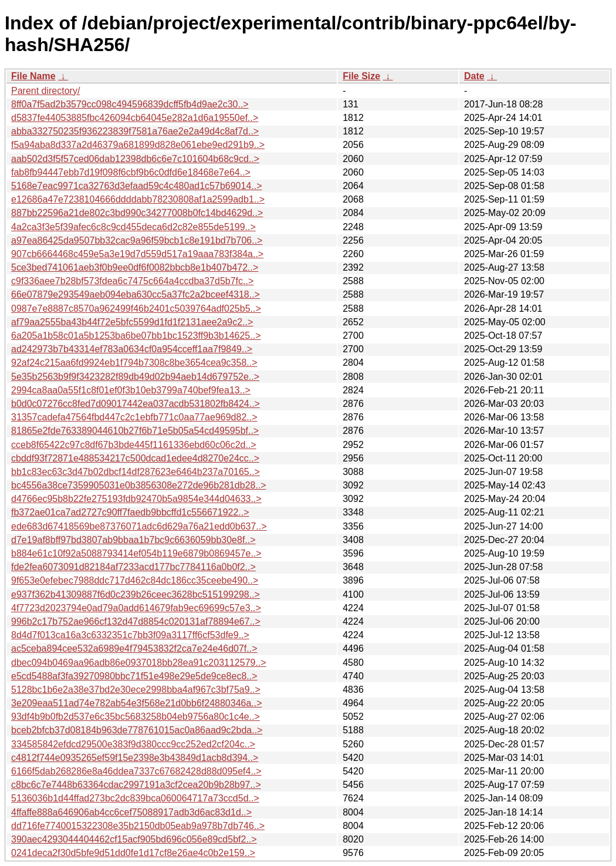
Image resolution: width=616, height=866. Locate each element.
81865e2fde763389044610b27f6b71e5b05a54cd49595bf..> (135, 431)
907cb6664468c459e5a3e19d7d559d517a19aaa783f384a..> (137, 254)
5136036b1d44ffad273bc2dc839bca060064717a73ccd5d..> (135, 798)
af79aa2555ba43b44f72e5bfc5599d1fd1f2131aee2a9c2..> (132, 322)
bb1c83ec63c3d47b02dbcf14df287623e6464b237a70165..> (136, 472)
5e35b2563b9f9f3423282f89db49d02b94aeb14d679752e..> (135, 377)
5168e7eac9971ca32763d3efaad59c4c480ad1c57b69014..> (137, 186)
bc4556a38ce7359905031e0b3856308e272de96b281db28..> (139, 485)
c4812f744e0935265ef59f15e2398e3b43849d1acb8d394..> (135, 758)
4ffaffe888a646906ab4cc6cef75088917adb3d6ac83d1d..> (131, 812)
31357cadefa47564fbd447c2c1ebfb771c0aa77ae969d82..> (134, 417)
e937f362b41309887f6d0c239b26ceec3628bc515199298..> (136, 594)
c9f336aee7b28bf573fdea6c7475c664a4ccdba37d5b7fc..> (132, 281)
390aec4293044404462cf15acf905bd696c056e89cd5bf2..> (134, 839)
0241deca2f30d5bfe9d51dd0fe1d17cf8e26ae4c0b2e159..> (133, 853)
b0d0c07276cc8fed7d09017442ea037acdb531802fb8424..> (136, 404)
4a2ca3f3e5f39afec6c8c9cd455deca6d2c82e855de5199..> (133, 227)
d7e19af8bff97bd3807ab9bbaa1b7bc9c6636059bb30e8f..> (133, 540)
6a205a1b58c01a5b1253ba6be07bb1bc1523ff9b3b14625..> (136, 336)
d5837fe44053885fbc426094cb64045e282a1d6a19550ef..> (135, 118)
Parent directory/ (45, 91)
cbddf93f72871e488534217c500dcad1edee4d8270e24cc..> (135, 458)
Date (474, 76)
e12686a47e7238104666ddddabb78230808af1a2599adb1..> (138, 199)
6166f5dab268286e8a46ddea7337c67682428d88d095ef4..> (136, 771)
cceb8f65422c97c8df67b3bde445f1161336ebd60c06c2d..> (134, 445)
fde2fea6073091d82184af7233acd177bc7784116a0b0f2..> (133, 567)
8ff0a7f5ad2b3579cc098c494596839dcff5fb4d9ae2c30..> (130, 104)
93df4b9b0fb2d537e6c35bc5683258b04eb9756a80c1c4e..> (136, 717)
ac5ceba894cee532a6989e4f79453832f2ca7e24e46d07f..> (134, 648)
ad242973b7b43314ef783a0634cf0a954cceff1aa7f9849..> (132, 349)
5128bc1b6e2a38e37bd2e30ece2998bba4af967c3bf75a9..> (136, 690)
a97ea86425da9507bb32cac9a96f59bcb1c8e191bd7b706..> (137, 240)
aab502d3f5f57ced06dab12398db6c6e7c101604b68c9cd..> (135, 159)
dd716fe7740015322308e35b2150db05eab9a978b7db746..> (138, 826)
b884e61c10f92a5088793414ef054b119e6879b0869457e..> (136, 553)
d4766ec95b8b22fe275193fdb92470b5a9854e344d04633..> (136, 499)
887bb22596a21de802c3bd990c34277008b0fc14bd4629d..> (137, 213)
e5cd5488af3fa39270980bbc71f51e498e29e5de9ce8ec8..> (134, 676)
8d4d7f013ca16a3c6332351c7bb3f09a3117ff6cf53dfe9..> (130, 635)
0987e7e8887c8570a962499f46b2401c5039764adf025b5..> (136, 309)
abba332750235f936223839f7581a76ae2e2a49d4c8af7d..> (135, 131)
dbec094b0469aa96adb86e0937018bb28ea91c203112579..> (139, 663)
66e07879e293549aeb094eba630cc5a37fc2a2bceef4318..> (136, 294)
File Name (33, 76)
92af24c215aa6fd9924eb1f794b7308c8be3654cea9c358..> (134, 363)
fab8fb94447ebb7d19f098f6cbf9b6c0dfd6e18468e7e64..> (131, 172)
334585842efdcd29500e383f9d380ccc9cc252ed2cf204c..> (133, 744)
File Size (361, 76)
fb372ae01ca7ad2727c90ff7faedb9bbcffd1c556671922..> (130, 512)
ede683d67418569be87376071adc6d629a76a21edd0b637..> (139, 526)
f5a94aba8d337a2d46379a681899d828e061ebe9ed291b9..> (138, 145)
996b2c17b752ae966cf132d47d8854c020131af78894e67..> (136, 621)
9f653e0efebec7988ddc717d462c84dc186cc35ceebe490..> (135, 580)
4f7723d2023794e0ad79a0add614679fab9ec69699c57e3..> (136, 608)
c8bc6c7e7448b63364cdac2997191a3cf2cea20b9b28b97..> (136, 785)
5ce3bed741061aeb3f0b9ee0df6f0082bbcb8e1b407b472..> (135, 267)
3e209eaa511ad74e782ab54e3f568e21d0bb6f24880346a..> (137, 703)
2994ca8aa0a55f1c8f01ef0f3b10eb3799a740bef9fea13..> (131, 390)
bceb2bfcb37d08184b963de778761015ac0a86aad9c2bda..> (137, 730)
